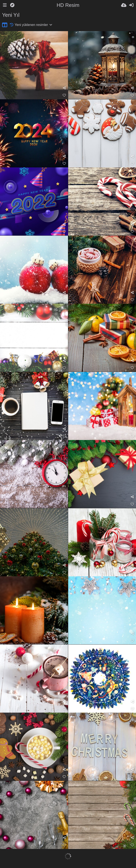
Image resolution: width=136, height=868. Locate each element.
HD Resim (68, 5)
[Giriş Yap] (131, 5)
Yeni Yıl (11, 15)
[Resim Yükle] (124, 5)
